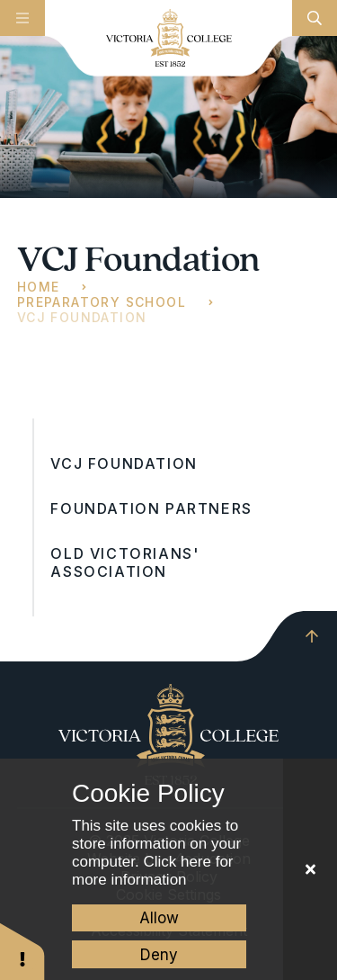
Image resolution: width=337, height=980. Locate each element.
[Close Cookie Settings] (310, 869)
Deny (159, 955)
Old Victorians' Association (124, 562)
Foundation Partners (151, 508)
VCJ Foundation (82, 317)
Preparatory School (102, 302)
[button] (22, 951)
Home (39, 287)
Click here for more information (153, 871)
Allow (159, 918)
